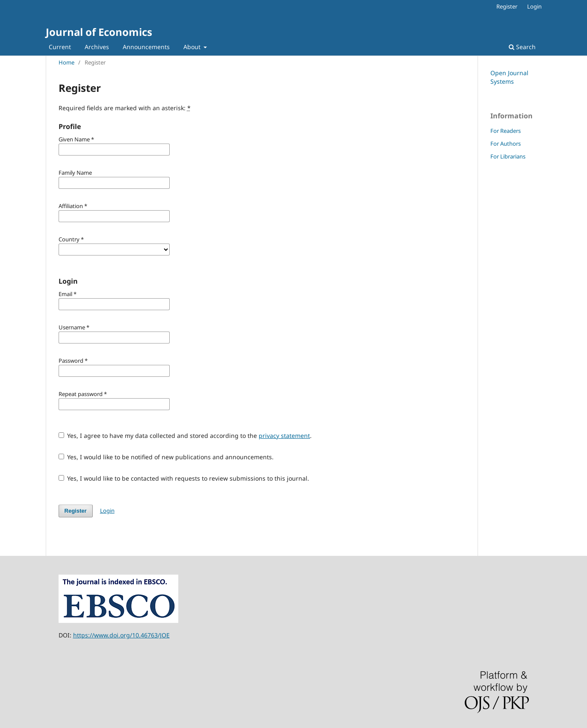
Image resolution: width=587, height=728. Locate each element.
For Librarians (508, 156)
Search (522, 47)
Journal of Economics (99, 32)
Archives (97, 47)
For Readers (506, 131)
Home (66, 62)
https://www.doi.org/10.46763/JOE (121, 635)
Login (534, 6)
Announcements (146, 47)
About (193, 47)
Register (507, 6)
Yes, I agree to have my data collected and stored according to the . (185, 436)
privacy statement (284, 436)
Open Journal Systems (509, 77)
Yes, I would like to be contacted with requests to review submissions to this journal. (184, 478)
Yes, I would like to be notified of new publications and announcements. (166, 457)
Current (60, 47)
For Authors (506, 144)
